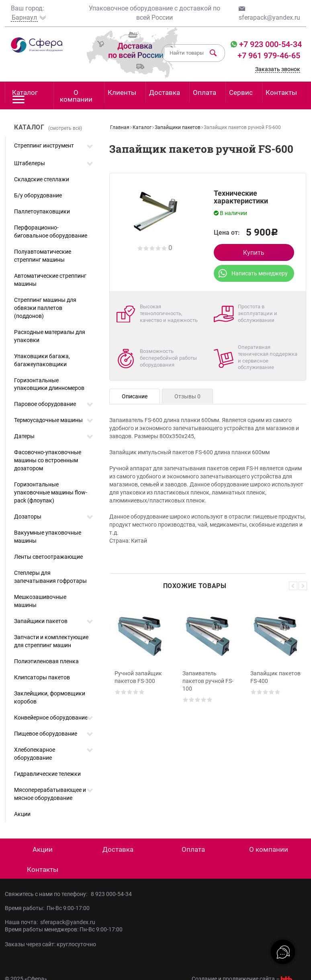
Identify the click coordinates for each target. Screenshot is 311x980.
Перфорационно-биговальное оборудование (51, 232)
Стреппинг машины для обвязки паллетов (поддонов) (45, 308)
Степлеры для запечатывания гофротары (50, 577)
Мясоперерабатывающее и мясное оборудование (50, 794)
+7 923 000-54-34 (269, 44)
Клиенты (122, 92)
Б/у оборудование (38, 195)
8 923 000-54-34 (111, 894)
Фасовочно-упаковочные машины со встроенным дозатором (48, 460)
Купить (254, 253)
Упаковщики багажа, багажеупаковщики (42, 360)
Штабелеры (30, 163)
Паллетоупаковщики (42, 211)
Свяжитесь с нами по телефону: (48, 894)
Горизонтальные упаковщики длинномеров (49, 384)
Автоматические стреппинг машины (50, 280)
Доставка (165, 92)
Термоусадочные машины (48, 420)
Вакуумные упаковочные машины (48, 537)
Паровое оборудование (45, 404)
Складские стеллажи (42, 179)
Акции (22, 814)
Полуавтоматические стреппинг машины (43, 256)
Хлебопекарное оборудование (35, 754)
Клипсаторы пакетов (42, 677)
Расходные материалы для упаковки (50, 336)
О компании (76, 96)
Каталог (25, 95)
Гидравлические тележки (47, 774)
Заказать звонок (278, 69)
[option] (140, 673)
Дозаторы (28, 517)
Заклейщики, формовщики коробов (50, 697)
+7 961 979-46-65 (269, 55)
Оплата (205, 92)
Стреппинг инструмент (44, 146)
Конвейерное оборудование (51, 718)
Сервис (241, 92)
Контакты (281, 92)
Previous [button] (293, 586)
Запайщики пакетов (41, 621)
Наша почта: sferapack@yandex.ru (50, 922)
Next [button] (303, 586)
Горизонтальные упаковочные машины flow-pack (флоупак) (51, 492)
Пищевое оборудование (46, 734)
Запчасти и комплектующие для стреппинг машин (51, 641)
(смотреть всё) (65, 128)
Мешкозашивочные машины (40, 601)
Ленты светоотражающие (48, 557)
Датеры (24, 436)
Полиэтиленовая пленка (46, 661)
